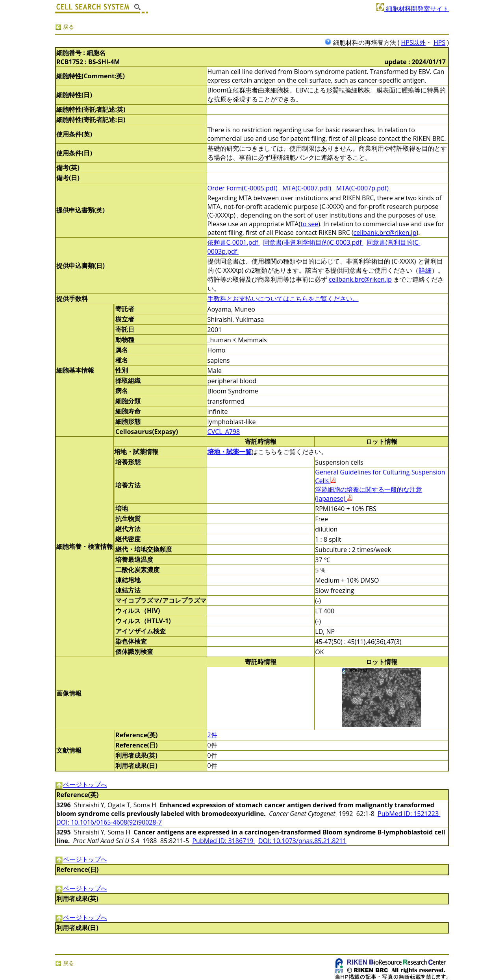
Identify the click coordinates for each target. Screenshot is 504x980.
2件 (212, 735)
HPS (439, 42)
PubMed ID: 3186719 (223, 841)
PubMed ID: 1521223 (409, 814)
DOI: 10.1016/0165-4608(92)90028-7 (109, 822)
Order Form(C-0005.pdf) (243, 188)
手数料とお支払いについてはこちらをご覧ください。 (283, 299)
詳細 (425, 270)
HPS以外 (413, 42)
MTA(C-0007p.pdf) (363, 188)
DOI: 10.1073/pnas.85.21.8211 (302, 841)
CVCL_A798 (224, 432)
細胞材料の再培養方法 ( (363, 42)
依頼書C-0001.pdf (234, 242)
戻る (65, 27)
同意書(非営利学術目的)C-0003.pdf (313, 242)
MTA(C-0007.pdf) (308, 188)
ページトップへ (81, 784)
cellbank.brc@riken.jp (385, 233)
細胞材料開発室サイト (413, 9)
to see (309, 224)
